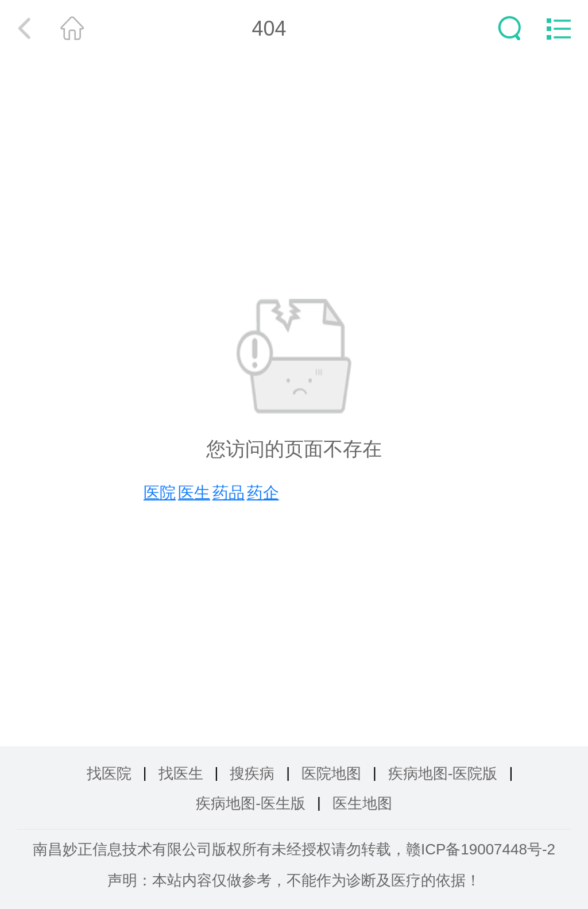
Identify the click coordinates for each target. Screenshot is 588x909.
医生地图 (362, 803)
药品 (229, 493)
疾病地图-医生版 (251, 803)
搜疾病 (252, 773)
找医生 (181, 773)
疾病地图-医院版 (443, 773)
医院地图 (331, 773)
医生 (194, 493)
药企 (263, 493)
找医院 (109, 773)
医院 (160, 493)
